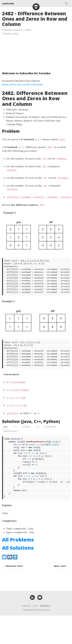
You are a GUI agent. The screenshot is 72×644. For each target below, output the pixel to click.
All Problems (18, 551)
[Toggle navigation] (66, 3)
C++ (15, 433)
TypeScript (50, 433)
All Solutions (18, 559)
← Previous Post (13, 578)
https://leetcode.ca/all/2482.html (22, 84)
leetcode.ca (45, 617)
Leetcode (8, 3)
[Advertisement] (26, 52)
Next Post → (61, 578)
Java (6, 433)
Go (37, 433)
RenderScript (11, 437)
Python (26, 433)
